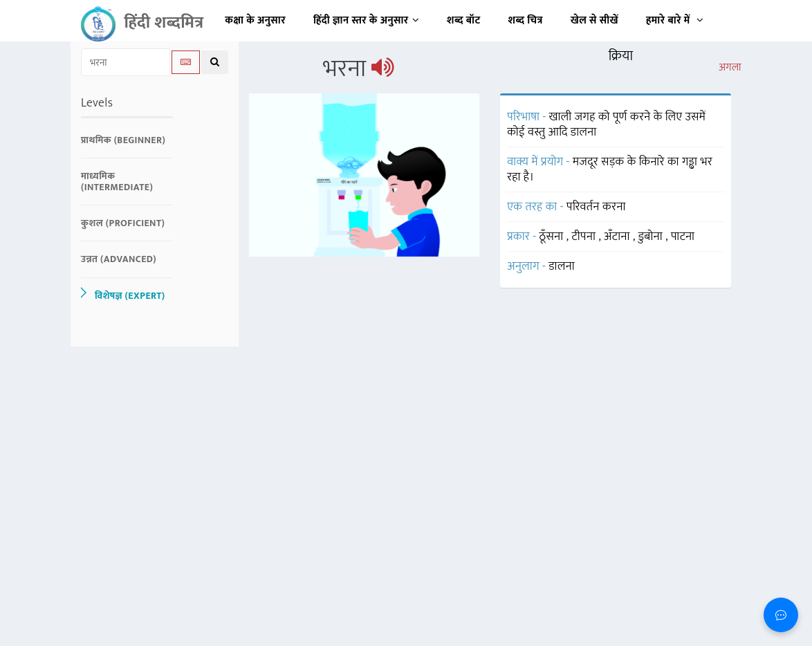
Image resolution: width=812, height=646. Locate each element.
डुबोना (652, 237)
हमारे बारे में (675, 20)
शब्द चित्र (526, 20)
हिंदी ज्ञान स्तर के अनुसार (366, 20)
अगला (730, 68)
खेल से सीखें (594, 20)
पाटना (683, 237)
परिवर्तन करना (596, 207)
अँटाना (618, 237)
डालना (562, 266)
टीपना (585, 237)
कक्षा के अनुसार (255, 20)
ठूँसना (553, 237)
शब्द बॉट (464, 20)
